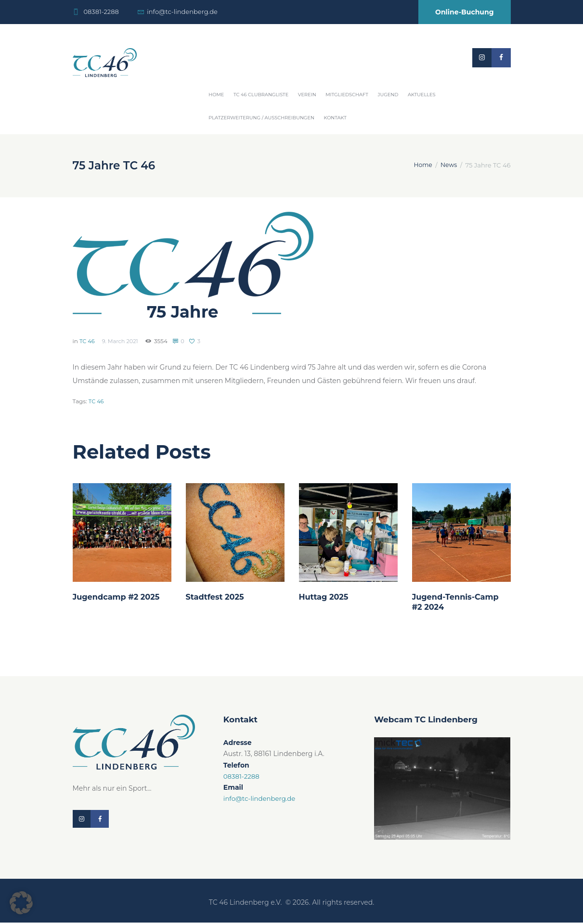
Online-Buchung (464, 12)
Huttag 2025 (325, 597)
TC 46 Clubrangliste (261, 95)
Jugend (388, 95)
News (448, 165)
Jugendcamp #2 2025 (119, 597)
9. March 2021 (122, 341)
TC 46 (88, 341)
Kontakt (335, 118)
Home (216, 95)
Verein (307, 95)
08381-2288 (101, 12)
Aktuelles (422, 95)
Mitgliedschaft (347, 95)
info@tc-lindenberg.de (182, 12)
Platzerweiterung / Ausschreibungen (261, 118)
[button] (21, 903)
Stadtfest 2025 (217, 597)
